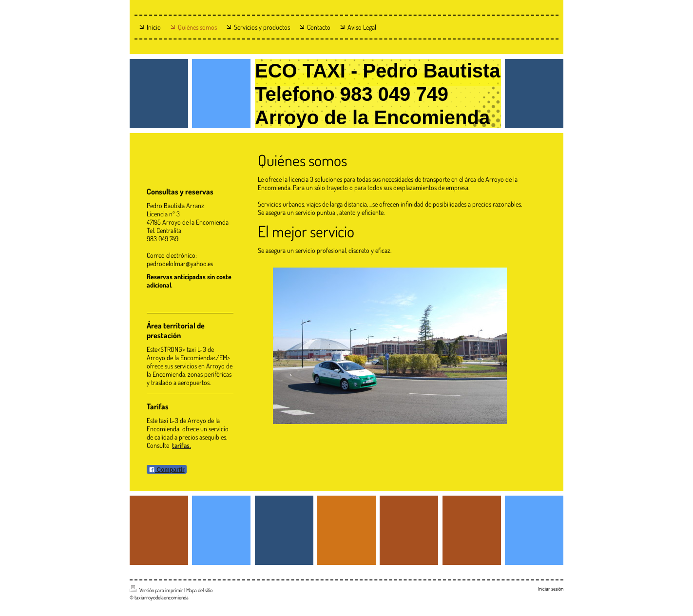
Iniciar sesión (551, 589)
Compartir (167, 470)
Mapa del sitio (199, 590)
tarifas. (182, 445)
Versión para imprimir (157, 590)
